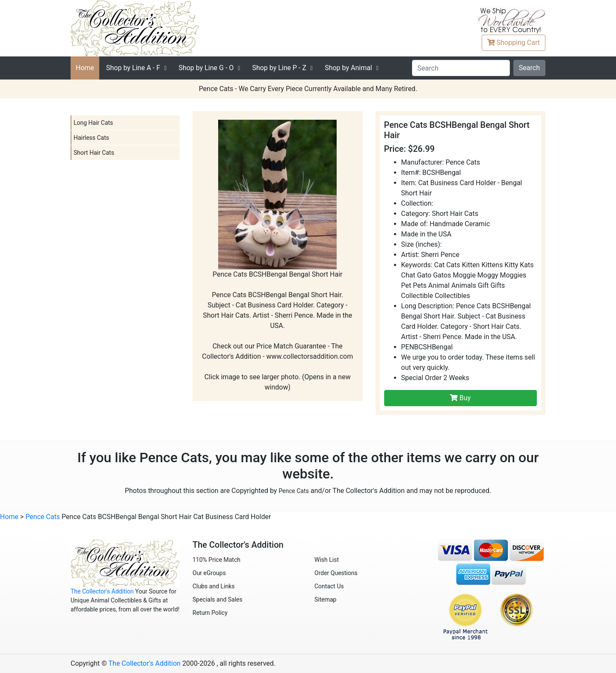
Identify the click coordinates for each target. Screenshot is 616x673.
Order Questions (336, 573)
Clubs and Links (214, 586)
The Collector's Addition (102, 591)
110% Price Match (216, 560)
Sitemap (325, 599)
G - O (206, 68)
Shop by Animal (348, 68)
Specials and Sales (218, 599)
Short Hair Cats (94, 153)
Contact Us (329, 586)
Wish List (327, 560)
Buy (460, 398)
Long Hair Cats (93, 123)
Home (85, 68)
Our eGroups (209, 573)
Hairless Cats (91, 138)
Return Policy (210, 613)
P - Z (279, 68)
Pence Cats (294, 491)
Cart (514, 43)
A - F (133, 68)
